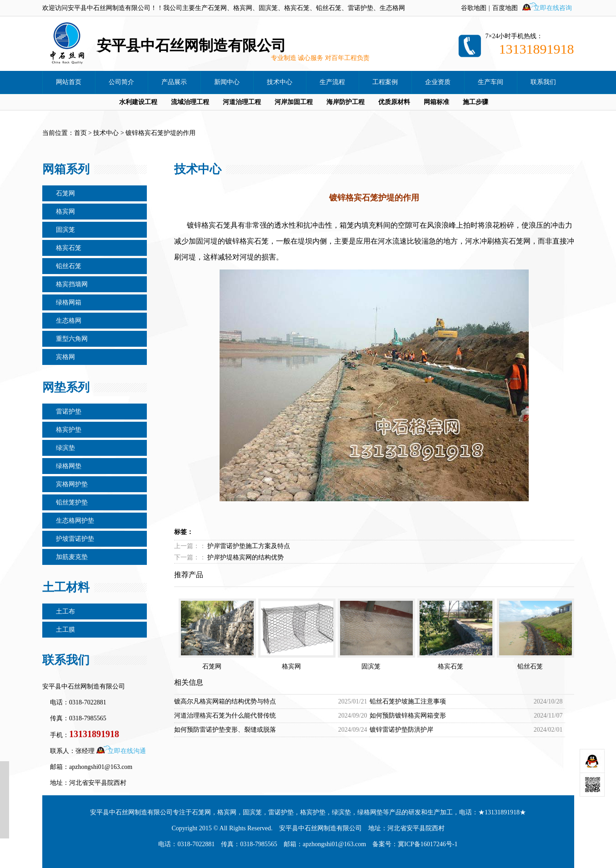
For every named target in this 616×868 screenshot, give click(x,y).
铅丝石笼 (69, 266)
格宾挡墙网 (72, 284)
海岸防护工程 (346, 102)
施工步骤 (476, 102)
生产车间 (491, 82)
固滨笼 (65, 230)
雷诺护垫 (69, 412)
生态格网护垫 (75, 521)
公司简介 (121, 82)
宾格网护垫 (72, 484)
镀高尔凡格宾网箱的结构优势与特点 (225, 701)
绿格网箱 (69, 302)
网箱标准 (436, 102)
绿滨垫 (65, 448)
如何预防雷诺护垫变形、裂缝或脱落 (225, 730)
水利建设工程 (138, 102)
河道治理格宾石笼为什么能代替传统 (225, 716)
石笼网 (65, 193)
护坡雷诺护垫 (75, 539)
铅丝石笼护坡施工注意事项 (408, 701)
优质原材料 (394, 102)
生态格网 (69, 321)
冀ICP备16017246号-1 (428, 844)
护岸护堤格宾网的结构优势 (245, 557)
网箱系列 (66, 169)
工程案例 (385, 82)
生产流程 (332, 82)
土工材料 (66, 587)
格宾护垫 (69, 430)
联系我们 (543, 82)
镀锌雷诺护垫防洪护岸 (401, 730)
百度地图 (505, 8)
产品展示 (174, 82)
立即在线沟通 (127, 751)
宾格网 (65, 357)
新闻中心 (227, 82)
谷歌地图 (474, 8)
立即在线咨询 (553, 8)
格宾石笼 (69, 248)
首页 (80, 133)
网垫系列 (66, 387)
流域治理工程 (190, 102)
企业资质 (438, 82)
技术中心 (280, 82)
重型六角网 (72, 339)
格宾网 (65, 212)
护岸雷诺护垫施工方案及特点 (249, 546)
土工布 (65, 611)
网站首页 (69, 82)
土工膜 (65, 630)
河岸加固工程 (294, 102)
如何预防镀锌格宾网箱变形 (408, 716)
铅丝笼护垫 (72, 502)
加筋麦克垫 (72, 557)
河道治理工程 (242, 102)
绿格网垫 (69, 466)
